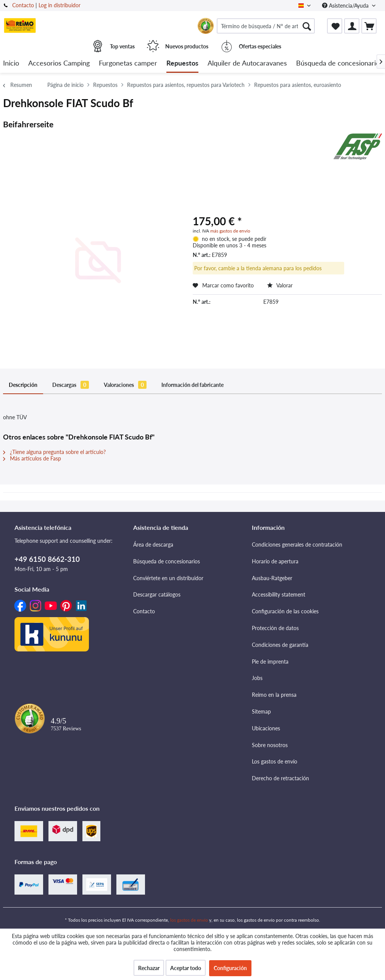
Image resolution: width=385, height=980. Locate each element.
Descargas (71, 385)
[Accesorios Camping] (59, 63)
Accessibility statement (279, 594)
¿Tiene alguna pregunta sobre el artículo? (54, 452)
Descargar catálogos (157, 594)
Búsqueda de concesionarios (167, 561)
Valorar (280, 285)
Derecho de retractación (280, 778)
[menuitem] (266, 26)
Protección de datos (275, 628)
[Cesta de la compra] (369, 26)
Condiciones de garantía (280, 645)
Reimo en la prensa (274, 695)
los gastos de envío (189, 920)
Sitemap (261, 711)
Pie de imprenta (270, 662)
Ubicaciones (266, 728)
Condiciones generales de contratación (297, 545)
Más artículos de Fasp (32, 458)
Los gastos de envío (275, 761)
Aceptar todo (186, 968)
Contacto (23, 5)
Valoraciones (125, 385)
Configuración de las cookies (285, 611)
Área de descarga (153, 545)
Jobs (257, 678)
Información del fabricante (192, 385)
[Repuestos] (182, 63)
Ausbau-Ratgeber (272, 578)
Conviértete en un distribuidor (168, 578)
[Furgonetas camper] (128, 63)
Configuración (230, 968)
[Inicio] (11, 63)
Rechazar (149, 968)
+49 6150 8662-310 (47, 559)
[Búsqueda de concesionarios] (339, 63)
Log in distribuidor (60, 5)
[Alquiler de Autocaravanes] (247, 63)
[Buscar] (307, 26)
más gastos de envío (230, 231)
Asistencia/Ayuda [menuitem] (346, 6)
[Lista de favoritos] (335, 26)
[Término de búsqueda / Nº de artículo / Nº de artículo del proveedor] (266, 26)
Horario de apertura (275, 561)
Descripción (23, 385)
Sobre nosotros (270, 745)
